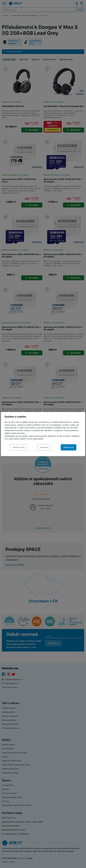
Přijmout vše (68, 447)
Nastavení (44, 447)
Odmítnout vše (19, 447)
